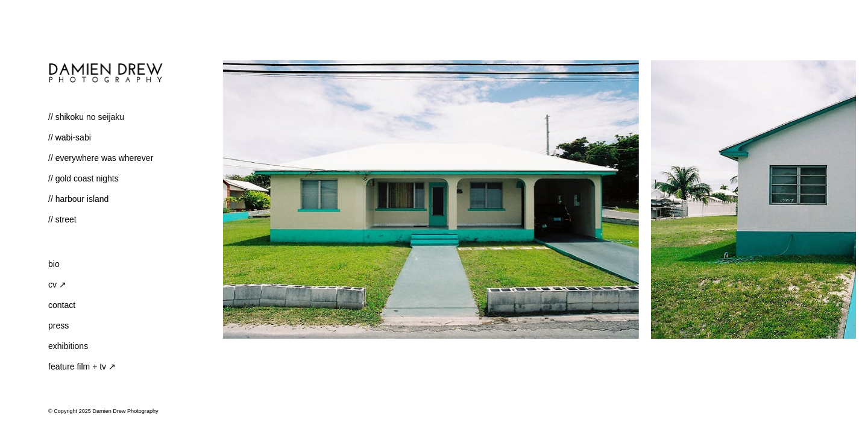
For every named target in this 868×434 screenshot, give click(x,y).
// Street (62, 219)
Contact (62, 305)
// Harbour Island (78, 199)
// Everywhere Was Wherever (101, 158)
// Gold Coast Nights (83, 178)
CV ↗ (57, 285)
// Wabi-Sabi (70, 137)
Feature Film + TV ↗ (82, 366)
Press (58, 325)
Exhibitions (68, 346)
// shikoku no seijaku (86, 117)
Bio (54, 264)
